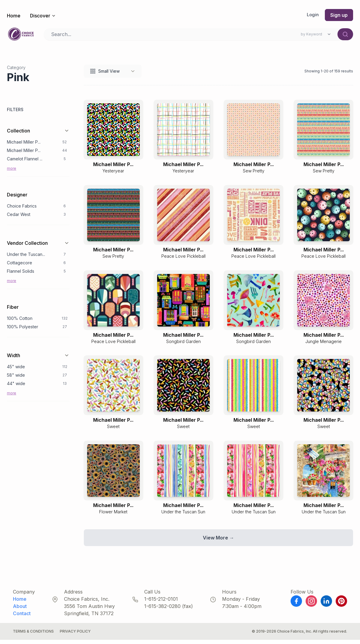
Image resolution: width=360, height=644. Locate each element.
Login (313, 15)
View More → (218, 542)
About (20, 610)
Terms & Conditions (33, 635)
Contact (22, 618)
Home (14, 16)
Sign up (339, 15)
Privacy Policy (75, 635)
